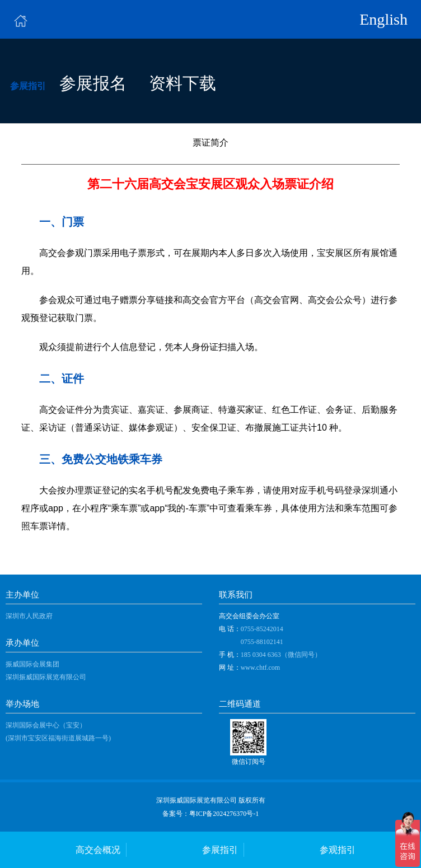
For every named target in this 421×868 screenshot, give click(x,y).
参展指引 (220, 850)
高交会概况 (98, 850)
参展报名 (93, 83)
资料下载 (183, 83)
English (383, 19)
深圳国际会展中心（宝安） (46, 725)
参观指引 (338, 850)
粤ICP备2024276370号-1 (224, 814)
